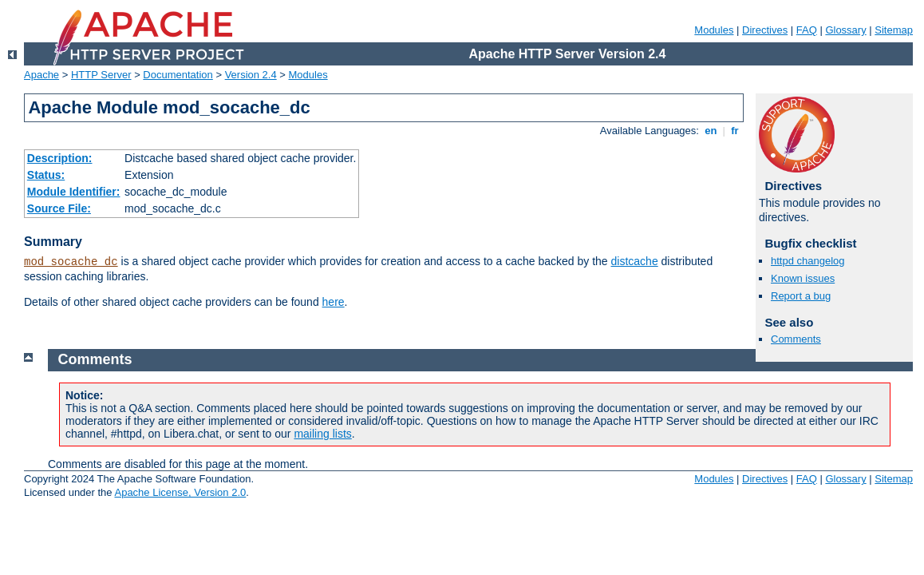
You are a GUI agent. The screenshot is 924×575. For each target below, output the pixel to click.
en (711, 131)
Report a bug (801, 296)
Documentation (178, 75)
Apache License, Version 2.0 (180, 492)
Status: (46, 175)
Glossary (845, 30)
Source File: (59, 208)
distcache (635, 261)
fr (735, 131)
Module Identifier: (74, 192)
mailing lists (322, 434)
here (334, 302)
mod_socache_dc (71, 262)
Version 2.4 (251, 75)
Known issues (803, 278)
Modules (714, 30)
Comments (796, 339)
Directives (765, 30)
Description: (60, 158)
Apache (41, 75)
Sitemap (894, 30)
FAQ (807, 30)
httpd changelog (808, 261)
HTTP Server (101, 75)
